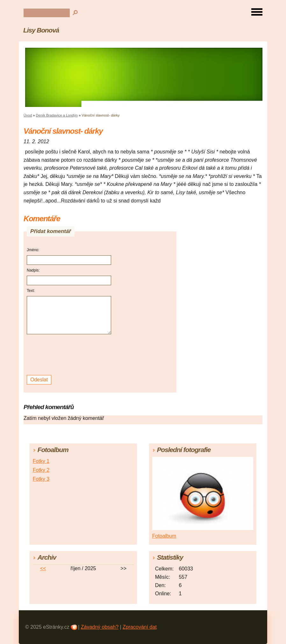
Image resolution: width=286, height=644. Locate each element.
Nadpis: (33, 270)
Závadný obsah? (100, 627)
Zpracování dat (140, 627)
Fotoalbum (164, 536)
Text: (31, 291)
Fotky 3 (41, 479)
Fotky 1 (41, 461)
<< (43, 568)
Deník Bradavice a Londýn (57, 115)
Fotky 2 (41, 470)
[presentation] (70, 355)
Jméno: (33, 250)
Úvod (28, 115)
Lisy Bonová (41, 30)
